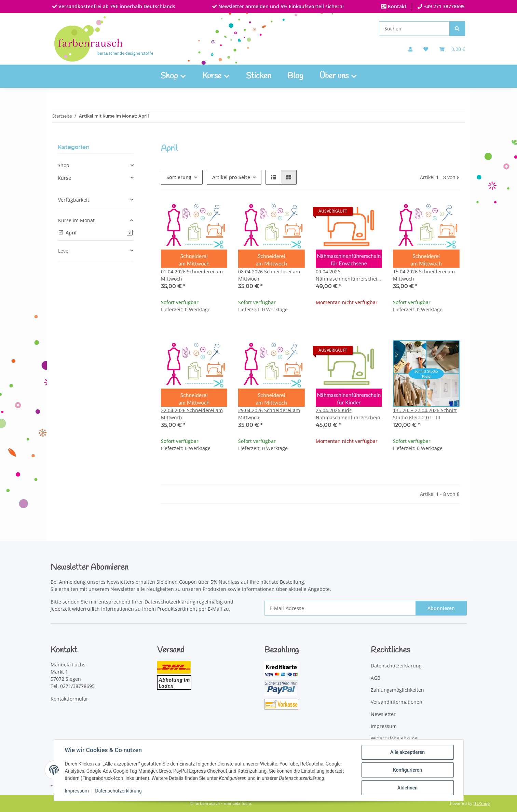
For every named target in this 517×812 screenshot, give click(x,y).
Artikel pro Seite (231, 177)
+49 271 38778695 (444, 6)
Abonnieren (441, 608)
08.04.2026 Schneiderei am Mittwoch (269, 275)
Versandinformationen (397, 702)
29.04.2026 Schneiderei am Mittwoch (269, 414)
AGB (376, 678)
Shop (64, 165)
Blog (295, 76)
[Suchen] (414, 29)
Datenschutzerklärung (118, 791)
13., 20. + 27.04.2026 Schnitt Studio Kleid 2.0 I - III (425, 414)
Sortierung (179, 177)
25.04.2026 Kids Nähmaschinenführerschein (348, 414)
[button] (410, 49)
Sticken (258, 76)
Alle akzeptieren (407, 752)
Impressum (77, 791)
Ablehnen (407, 788)
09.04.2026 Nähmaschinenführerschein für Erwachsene (348, 275)
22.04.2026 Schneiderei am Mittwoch (192, 414)
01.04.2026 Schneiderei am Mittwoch (192, 275)
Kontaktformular (69, 699)
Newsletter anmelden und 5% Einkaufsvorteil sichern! (280, 6)
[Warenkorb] (452, 49)
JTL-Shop (481, 803)
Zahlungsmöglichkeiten (397, 690)
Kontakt (397, 6)
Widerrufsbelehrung (394, 738)
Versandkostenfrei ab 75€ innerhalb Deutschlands (116, 6)
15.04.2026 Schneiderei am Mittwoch (424, 275)
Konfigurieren (407, 770)
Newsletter (383, 714)
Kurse (64, 178)
